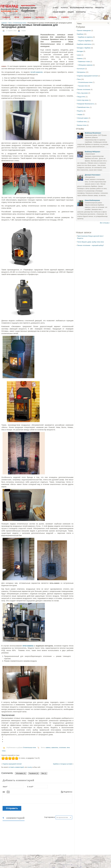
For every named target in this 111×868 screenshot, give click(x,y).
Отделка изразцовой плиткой (12, 764)
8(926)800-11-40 (9, 11)
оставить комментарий (16, 767)
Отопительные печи (20, 23)
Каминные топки (84, 62)
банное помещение (84, 30)
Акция (71, 12)
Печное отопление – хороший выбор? (90, 245)
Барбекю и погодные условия (63, 764)
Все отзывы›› (105, 223)
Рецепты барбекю (85, 41)
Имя (5, 787)
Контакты (81, 12)
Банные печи (82, 125)
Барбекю (40, 17)
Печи (17, 17)
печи (68, 748)
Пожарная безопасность (86, 104)
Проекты (100, 8)
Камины (27, 17)
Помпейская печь (83, 107)
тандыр (80, 114)
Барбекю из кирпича (85, 37)
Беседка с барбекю (84, 48)
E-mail (30, 787)
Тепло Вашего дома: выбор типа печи (90, 242)
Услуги (64, 8)
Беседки (80, 51)
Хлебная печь (82, 122)
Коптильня (81, 69)
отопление (62, 748)
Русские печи (83, 86)
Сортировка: (50, 817)
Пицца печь (81, 97)
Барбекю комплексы (84, 44)
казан (79, 55)
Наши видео (59, 12)
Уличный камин (83, 118)
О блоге (65, 17)
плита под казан (83, 100)
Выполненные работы (81, 8)
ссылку (30, 767)
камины (48, 748)
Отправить (12, 808)
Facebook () (34, 773)
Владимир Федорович (93, 152)
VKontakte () (21, 773)
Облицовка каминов (85, 65)
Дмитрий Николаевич (93, 175)
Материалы (81, 72)
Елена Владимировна (92, 200)
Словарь (53, 17)
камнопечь (55, 748)
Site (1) (44, 773)
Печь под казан (82, 93)
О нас (56, 8)
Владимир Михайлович (93, 133)
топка (4, 751)
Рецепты (80, 111)
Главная (6, 17)
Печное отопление (84, 89)
